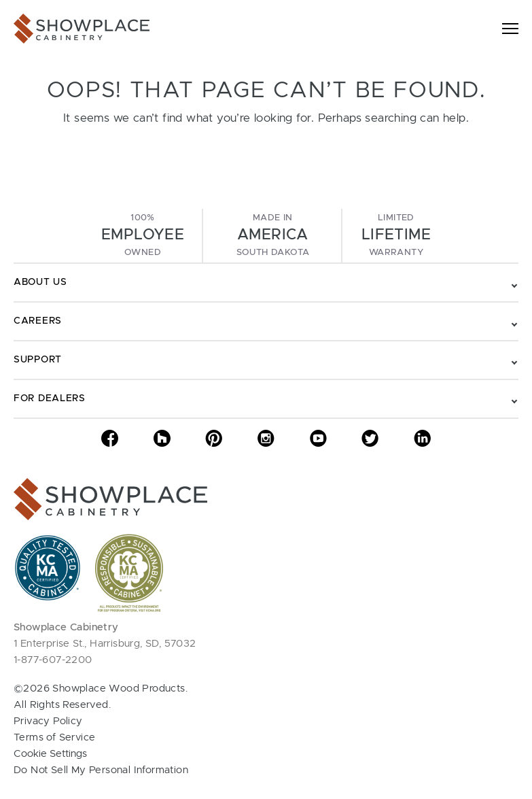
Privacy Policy (48, 721)
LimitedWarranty (396, 235)
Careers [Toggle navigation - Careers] (38, 321)
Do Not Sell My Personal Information (101, 770)
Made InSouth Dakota (273, 235)
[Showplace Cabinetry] (82, 29)
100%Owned (143, 235)
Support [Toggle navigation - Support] (38, 360)
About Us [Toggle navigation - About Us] (40, 282)
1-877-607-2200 (53, 660)
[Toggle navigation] (510, 29)
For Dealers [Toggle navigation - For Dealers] (50, 398)
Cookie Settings (50, 754)
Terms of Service (54, 737)
